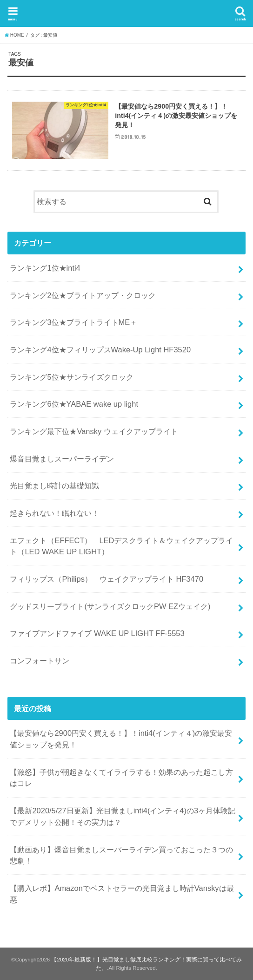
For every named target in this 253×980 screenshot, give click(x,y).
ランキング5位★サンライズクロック (71, 377)
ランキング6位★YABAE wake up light (74, 404)
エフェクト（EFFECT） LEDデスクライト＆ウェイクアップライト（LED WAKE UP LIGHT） (121, 546)
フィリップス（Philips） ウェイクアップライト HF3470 (107, 579)
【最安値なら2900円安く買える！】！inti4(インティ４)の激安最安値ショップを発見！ (121, 739)
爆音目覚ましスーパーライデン (62, 459)
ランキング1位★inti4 (45, 268)
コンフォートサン (40, 661)
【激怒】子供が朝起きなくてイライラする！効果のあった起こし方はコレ (121, 778)
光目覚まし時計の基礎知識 (54, 486)
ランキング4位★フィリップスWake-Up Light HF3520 (100, 350)
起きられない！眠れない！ (54, 513)
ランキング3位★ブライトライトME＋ (73, 322)
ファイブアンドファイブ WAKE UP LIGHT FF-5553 (97, 633)
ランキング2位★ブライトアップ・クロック (83, 295)
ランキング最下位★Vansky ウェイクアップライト (94, 431)
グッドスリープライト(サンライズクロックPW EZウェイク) (110, 606)
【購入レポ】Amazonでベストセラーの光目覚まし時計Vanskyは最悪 (122, 894)
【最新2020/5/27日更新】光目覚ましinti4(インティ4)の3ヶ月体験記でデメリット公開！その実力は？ (123, 816)
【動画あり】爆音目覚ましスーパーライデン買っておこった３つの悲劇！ (121, 855)
